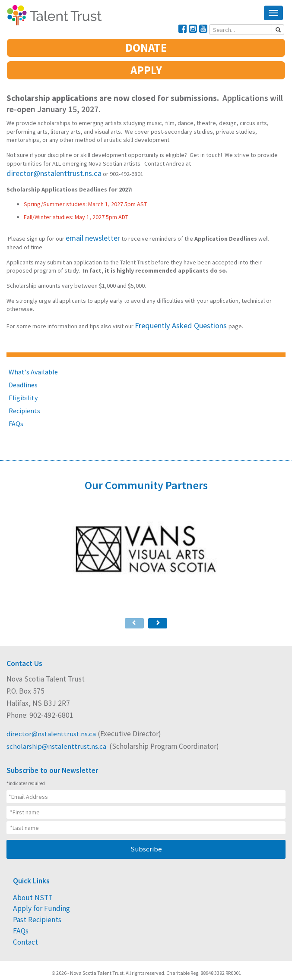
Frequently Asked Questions (172, 318)
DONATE (146, 51)
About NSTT (28, 885)
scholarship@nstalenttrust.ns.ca (57, 734)
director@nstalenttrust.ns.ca (230, 163)
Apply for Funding (35, 893)
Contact (23, 920)
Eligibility (23, 389)
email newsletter (87, 233)
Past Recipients (33, 902)
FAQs (16, 415)
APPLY (146, 71)
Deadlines (23, 377)
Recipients (24, 402)
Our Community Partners (146, 475)
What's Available (33, 364)
